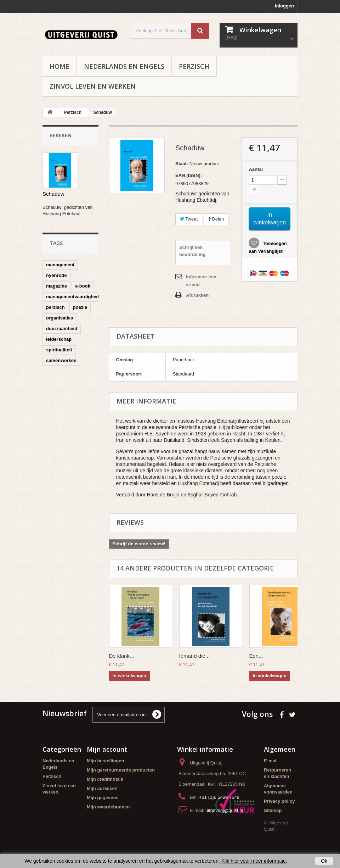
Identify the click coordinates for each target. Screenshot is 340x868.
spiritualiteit (59, 350)
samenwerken (61, 360)
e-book (83, 286)
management (60, 265)
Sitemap (273, 810)
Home (59, 66)
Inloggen (284, 6)
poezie (80, 307)
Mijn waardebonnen (108, 807)
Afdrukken (197, 295)
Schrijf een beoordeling (192, 251)
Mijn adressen (102, 788)
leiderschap (59, 339)
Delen (216, 219)
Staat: (182, 164)
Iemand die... (195, 656)
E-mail (271, 761)
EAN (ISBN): (189, 175)
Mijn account (107, 749)
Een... (256, 656)
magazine (56, 286)
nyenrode (56, 275)
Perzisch (194, 66)
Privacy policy (279, 801)
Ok (324, 861)
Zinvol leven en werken (93, 86)
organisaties (60, 318)
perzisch (55, 307)
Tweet (189, 219)
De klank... (122, 656)
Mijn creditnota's (105, 779)
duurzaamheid (62, 329)
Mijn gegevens (103, 798)
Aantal (256, 169)
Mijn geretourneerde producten (121, 770)
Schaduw (53, 194)
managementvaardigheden (75, 297)
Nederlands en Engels (124, 66)
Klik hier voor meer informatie (254, 861)
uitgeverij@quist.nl (224, 810)
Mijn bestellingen (105, 761)
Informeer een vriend (201, 281)
